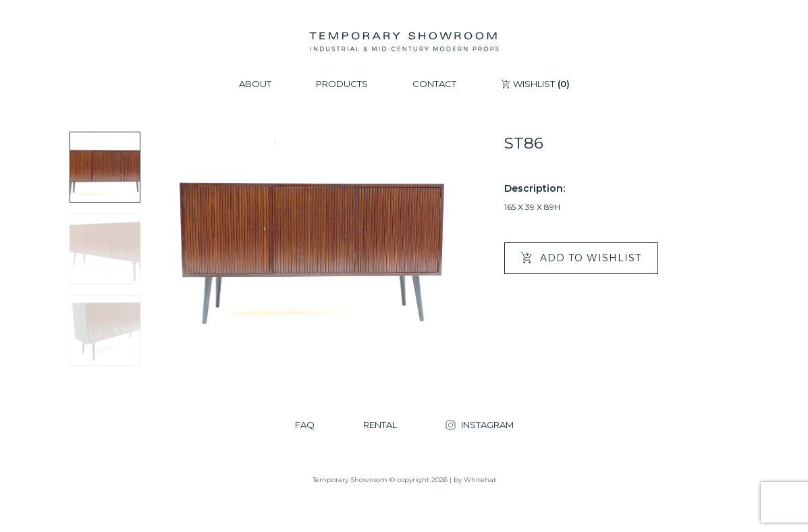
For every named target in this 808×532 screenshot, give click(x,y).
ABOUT (255, 84)
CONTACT (434, 84)
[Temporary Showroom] (404, 42)
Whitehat (480, 480)
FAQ (305, 425)
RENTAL (380, 425)
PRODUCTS (342, 84)
